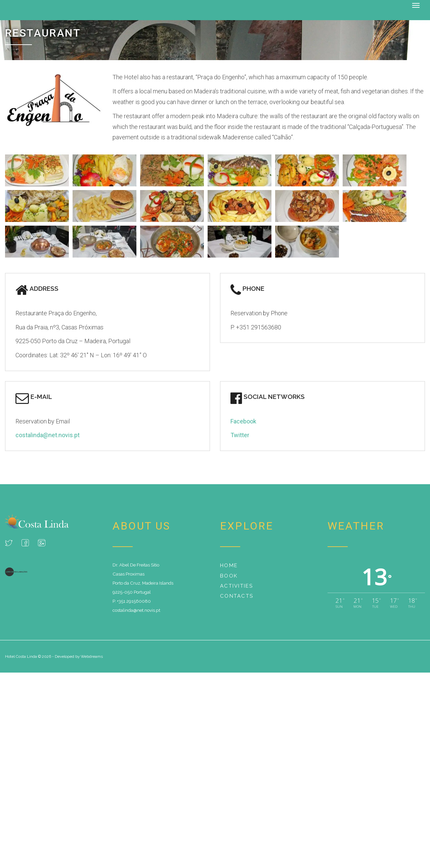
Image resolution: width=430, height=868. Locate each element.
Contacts (237, 596)
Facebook (243, 421)
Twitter (240, 435)
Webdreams (92, 656)
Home (229, 565)
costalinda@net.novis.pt (48, 435)
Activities (237, 586)
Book (229, 576)
